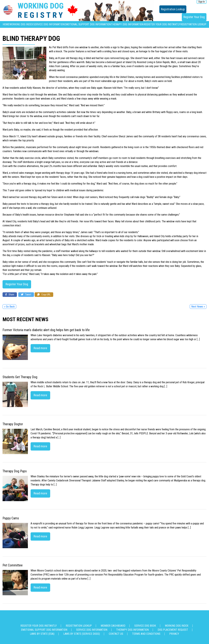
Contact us (116, 634)
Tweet (26, 295)
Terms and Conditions (146, 634)
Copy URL (44, 295)
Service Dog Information (49, 24)
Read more (40, 348)
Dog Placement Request (173, 630)
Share (10, 295)
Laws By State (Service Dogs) (82, 634)
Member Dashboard (113, 626)
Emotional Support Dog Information (88, 24)
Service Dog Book (145, 626)
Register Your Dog (194, 17)
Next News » (198, 307)
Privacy (174, 634)
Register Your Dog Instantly (162, 24)
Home (6, 24)
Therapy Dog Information (127, 24)
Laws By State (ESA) (42, 634)
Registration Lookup (173, 9)
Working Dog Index (21, 24)
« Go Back (9, 307)
